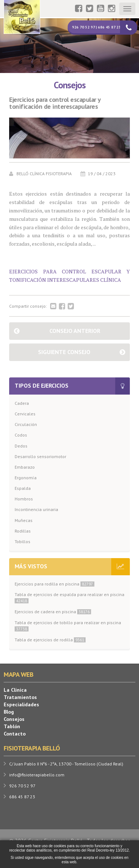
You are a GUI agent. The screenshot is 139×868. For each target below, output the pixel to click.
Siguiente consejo (64, 352)
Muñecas (24, 520)
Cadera (22, 403)
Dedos (21, 446)
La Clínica (15, 690)
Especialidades (21, 704)
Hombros (24, 499)
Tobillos (22, 541)
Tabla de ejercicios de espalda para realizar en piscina (69, 598)
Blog (9, 712)
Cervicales (25, 414)
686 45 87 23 (22, 797)
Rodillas (23, 531)
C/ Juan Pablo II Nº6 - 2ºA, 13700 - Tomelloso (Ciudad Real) (66, 764)
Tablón (12, 726)
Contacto (15, 734)
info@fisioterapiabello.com (37, 775)
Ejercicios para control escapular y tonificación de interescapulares (55, 103)
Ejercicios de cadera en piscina (53, 612)
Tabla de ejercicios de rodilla (50, 640)
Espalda (23, 488)
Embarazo (25, 467)
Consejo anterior (75, 331)
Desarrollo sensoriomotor (40, 456)
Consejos (14, 719)
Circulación (26, 424)
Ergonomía (26, 478)
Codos (21, 435)
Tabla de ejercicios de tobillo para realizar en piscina (68, 626)
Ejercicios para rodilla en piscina (55, 584)
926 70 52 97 (22, 786)
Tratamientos (20, 697)
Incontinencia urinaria (36, 509)
